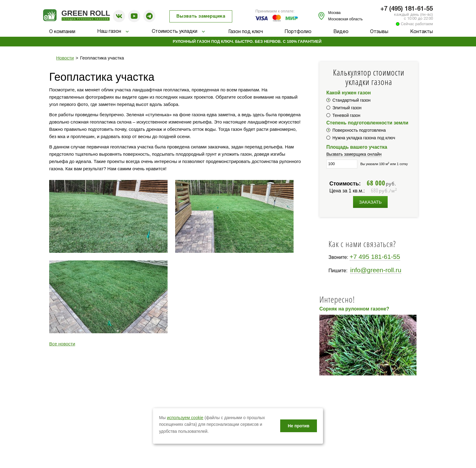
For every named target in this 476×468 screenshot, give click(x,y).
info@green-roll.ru (376, 270)
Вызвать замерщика (201, 16)
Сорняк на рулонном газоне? (354, 309)
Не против (299, 426)
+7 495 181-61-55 (375, 257)
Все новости (62, 344)
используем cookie (185, 418)
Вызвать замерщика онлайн (354, 154)
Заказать (371, 202)
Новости (65, 58)
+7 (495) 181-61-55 (407, 9)
